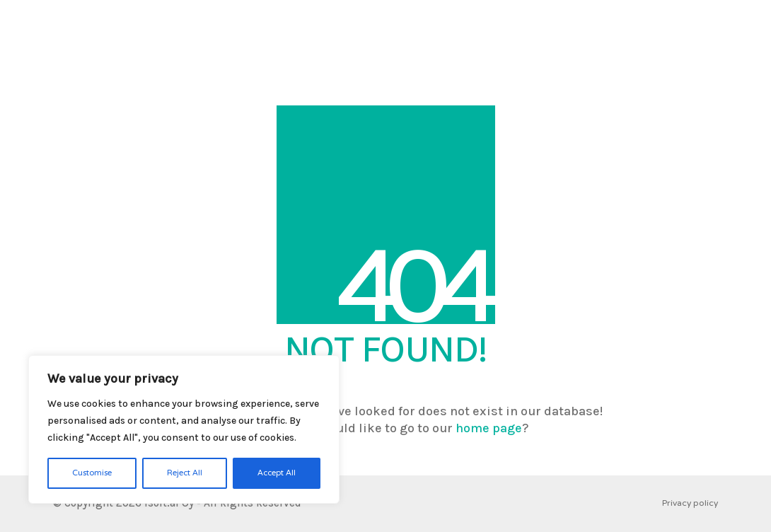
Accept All (277, 473)
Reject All (185, 473)
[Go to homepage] (141, 33)
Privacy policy (690, 504)
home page (489, 428)
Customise (92, 473)
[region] (184, 429)
